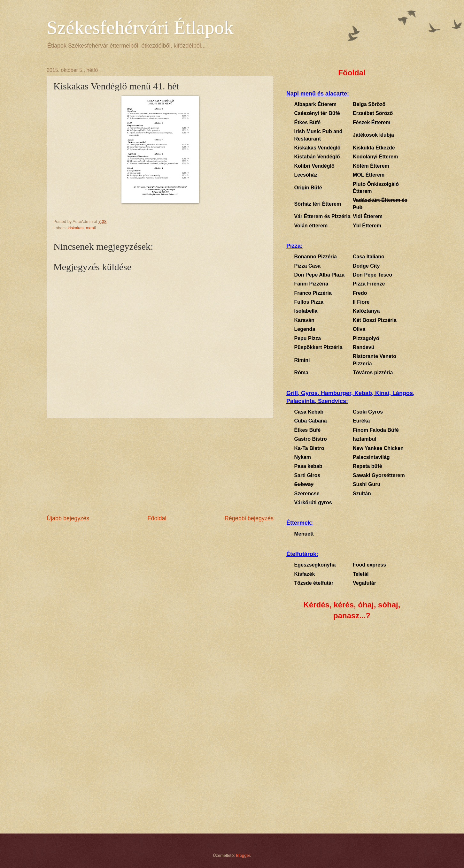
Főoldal (157, 518)
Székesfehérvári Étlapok (140, 27)
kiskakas (76, 228)
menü (91, 228)
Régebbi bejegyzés (249, 518)
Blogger (243, 855)
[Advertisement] (160, 466)
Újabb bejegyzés (68, 518)
